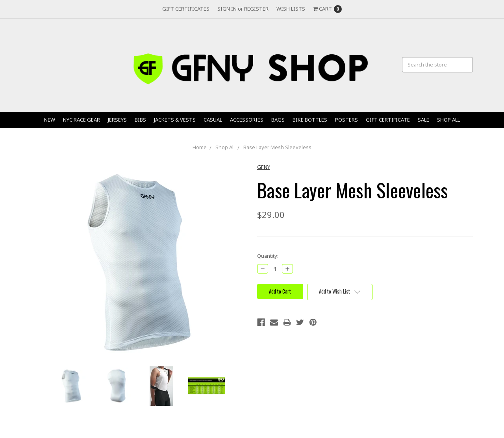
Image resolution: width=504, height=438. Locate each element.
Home (200, 147)
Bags (278, 120)
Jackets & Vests (175, 120)
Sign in (227, 9)
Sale (423, 120)
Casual (213, 120)
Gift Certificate (388, 120)
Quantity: (268, 256)
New (50, 120)
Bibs (140, 120)
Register (256, 9)
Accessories (247, 120)
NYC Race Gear (82, 120)
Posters (346, 120)
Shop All (448, 120)
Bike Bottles (310, 120)
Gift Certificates (186, 9)
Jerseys (117, 120)
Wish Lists (291, 9)
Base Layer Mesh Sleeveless (277, 147)
